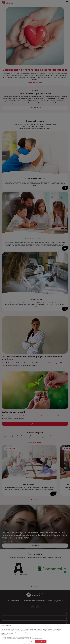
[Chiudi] (67, 628)
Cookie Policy (10, 635)
